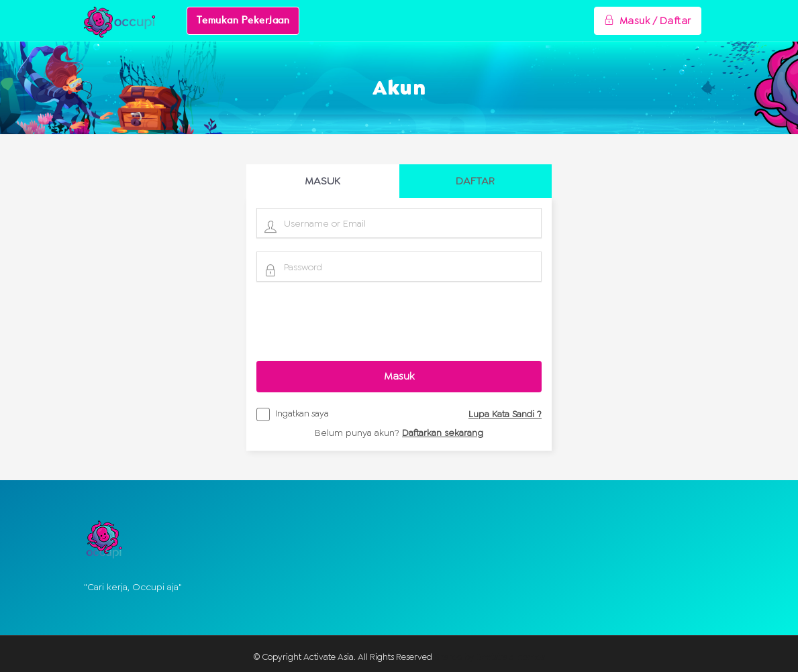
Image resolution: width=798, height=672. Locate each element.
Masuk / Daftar (648, 21)
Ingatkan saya (293, 416)
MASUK (322, 181)
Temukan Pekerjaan (243, 20)
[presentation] (399, 321)
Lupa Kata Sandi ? (505, 414)
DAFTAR (475, 181)
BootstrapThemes (510, 657)
